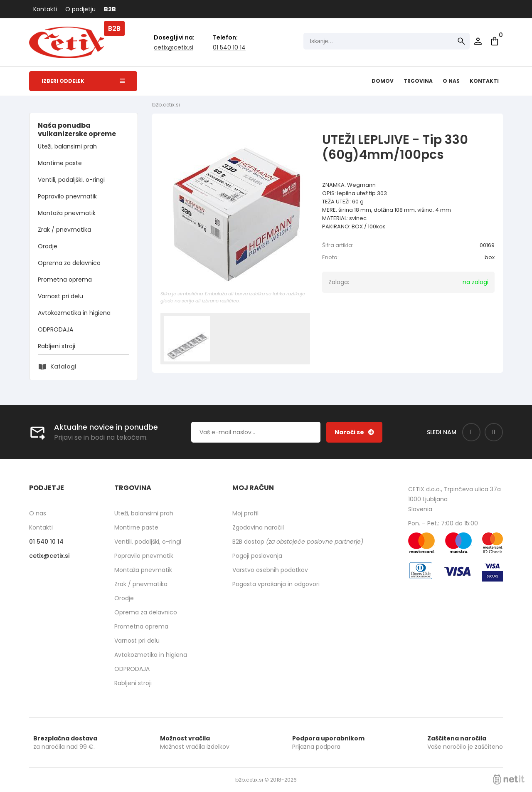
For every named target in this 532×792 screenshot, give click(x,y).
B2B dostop (298, 542)
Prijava (478, 41)
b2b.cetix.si (166, 105)
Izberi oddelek (83, 81)
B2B (110, 9)
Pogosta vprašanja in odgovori (276, 584)
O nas (451, 81)
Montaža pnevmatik (67, 213)
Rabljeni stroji (57, 346)
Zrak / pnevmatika (64, 230)
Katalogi (63, 366)
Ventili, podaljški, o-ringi (71, 180)
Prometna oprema (65, 280)
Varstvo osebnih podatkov (270, 570)
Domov (383, 81)
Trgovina (418, 81)
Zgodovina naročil (258, 527)
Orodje (48, 246)
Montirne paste (60, 163)
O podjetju (80, 9)
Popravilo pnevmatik (67, 196)
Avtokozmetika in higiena (74, 313)
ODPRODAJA (55, 329)
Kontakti (45, 9)
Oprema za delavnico (69, 263)
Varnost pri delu (60, 296)
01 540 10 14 (229, 47)
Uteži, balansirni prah (67, 146)
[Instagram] (494, 432)
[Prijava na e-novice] (354, 432)
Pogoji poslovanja (257, 556)
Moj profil (245, 513)
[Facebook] (471, 432)
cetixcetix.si (174, 47)
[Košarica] (495, 41)
